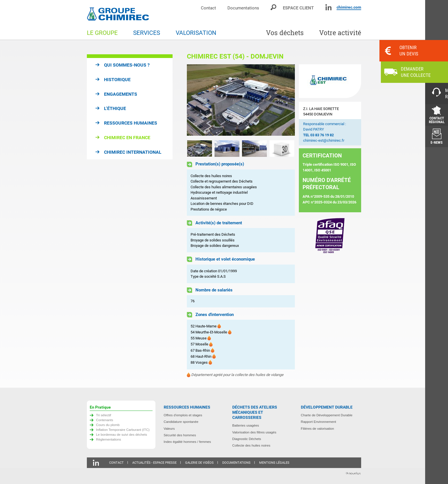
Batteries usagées (246, 425)
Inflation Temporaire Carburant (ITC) (123, 430)
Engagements (121, 94)
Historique (117, 80)
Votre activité (340, 33)
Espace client (298, 8)
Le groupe (102, 33)
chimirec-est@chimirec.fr (324, 140)
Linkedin (328, 7)
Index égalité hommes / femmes (187, 442)
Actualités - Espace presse (154, 463)
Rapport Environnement (318, 422)
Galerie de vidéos (199, 463)
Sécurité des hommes (180, 435)
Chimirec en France (127, 138)
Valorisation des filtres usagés (254, 432)
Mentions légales (274, 463)
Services (147, 33)
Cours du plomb (108, 425)
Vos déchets (285, 33)
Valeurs (169, 428)
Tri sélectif (104, 415)
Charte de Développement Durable (327, 415)
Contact (208, 8)
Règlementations (109, 439)
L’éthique (115, 108)
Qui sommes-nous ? (127, 65)
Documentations (243, 8)
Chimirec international (133, 152)
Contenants (105, 420)
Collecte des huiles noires (251, 445)
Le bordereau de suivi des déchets (122, 434)
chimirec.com (349, 7)
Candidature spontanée (181, 422)
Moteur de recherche (274, 7)
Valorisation (196, 33)
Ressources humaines (131, 123)
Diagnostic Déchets (247, 439)
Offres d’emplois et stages (183, 415)
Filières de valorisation (317, 428)
